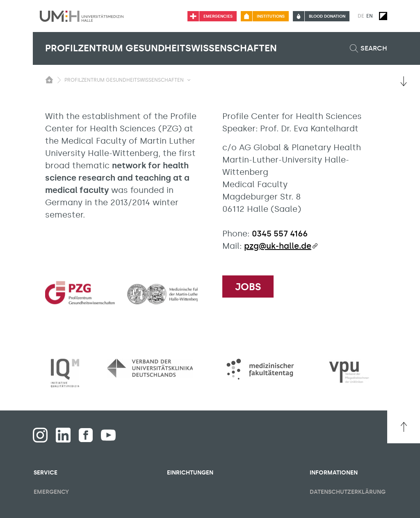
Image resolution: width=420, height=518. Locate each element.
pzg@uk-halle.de (278, 246)
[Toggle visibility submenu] (189, 80)
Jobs (248, 287)
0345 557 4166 (280, 234)
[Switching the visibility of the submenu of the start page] (49, 80)
